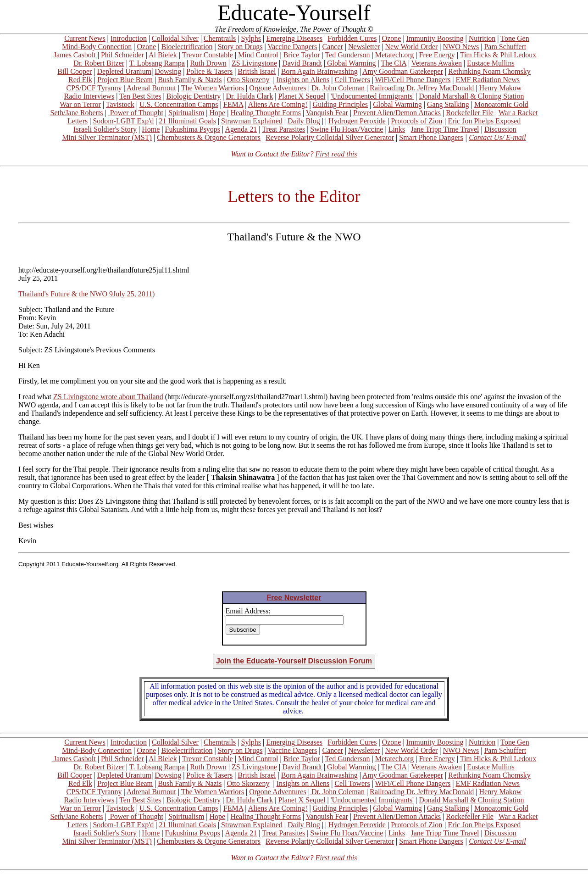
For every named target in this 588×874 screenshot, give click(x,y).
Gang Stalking (448, 104)
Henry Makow (501, 88)
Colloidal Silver (175, 38)
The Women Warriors (213, 88)
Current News (85, 38)
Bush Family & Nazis (190, 80)
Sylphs (251, 38)
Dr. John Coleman (337, 88)
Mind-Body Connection (97, 47)
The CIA (394, 63)
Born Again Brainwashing (319, 71)
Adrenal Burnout (151, 88)
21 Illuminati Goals (187, 121)
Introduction (129, 38)
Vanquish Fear (327, 113)
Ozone (392, 38)
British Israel (257, 71)
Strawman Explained (252, 121)
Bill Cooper (75, 71)
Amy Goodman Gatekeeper (403, 71)
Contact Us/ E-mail (497, 137)
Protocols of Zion (416, 121)
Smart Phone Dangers (431, 137)
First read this (336, 154)
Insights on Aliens (303, 80)
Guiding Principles (340, 104)
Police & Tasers (209, 71)
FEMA (233, 104)
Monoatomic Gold (501, 104)
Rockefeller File (470, 113)
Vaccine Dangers (292, 47)
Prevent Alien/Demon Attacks (397, 113)
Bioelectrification (187, 47)
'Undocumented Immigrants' (372, 96)
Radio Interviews (89, 96)
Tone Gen (515, 38)
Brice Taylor (302, 55)
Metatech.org (395, 55)
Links (397, 129)
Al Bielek (163, 55)
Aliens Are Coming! (278, 104)
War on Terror (80, 104)
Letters (78, 121)
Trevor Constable (208, 55)
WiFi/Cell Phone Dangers (413, 80)
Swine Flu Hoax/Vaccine (347, 129)
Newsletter (364, 47)
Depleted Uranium (125, 71)
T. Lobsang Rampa (157, 63)
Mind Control (258, 55)
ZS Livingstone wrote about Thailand (108, 397)
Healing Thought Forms (265, 113)
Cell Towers (352, 80)
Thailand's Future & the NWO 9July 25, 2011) (86, 294)
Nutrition (482, 38)
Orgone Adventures (278, 88)
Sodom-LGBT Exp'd (123, 121)
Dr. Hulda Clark (250, 96)
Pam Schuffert (505, 47)
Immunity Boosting (435, 38)
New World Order (412, 47)
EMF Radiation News (488, 80)
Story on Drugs (240, 47)
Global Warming (350, 63)
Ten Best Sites (140, 96)
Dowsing (168, 71)
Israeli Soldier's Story (105, 129)
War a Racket (518, 113)
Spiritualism (186, 113)
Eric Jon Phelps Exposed (485, 121)
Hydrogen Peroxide (357, 121)
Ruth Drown (208, 63)
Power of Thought (136, 113)
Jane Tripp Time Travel (445, 129)
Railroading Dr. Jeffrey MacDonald (422, 88)
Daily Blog (304, 121)
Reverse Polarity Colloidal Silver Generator (330, 137)
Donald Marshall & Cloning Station (471, 96)
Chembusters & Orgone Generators (209, 137)
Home (151, 129)
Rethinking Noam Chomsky (489, 71)
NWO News (461, 47)
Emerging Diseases (294, 38)
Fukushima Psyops (193, 129)
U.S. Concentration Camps (179, 104)
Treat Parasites (283, 129)
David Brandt (302, 63)
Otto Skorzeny (248, 80)
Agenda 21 (241, 129)
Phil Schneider (122, 55)
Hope (218, 113)
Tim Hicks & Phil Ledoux (498, 55)
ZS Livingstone (254, 63)
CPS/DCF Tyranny (94, 88)
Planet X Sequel (302, 96)
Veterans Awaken (437, 63)
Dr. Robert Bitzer (99, 63)
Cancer (333, 47)
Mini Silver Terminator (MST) (107, 137)
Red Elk (80, 80)
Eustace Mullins (491, 63)
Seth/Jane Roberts (76, 113)
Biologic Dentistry (194, 96)
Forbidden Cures (352, 38)
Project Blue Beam (125, 80)
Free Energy (437, 55)
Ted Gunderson (347, 55)
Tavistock (120, 104)
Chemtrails (220, 38)
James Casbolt (74, 55)
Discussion (500, 129)
